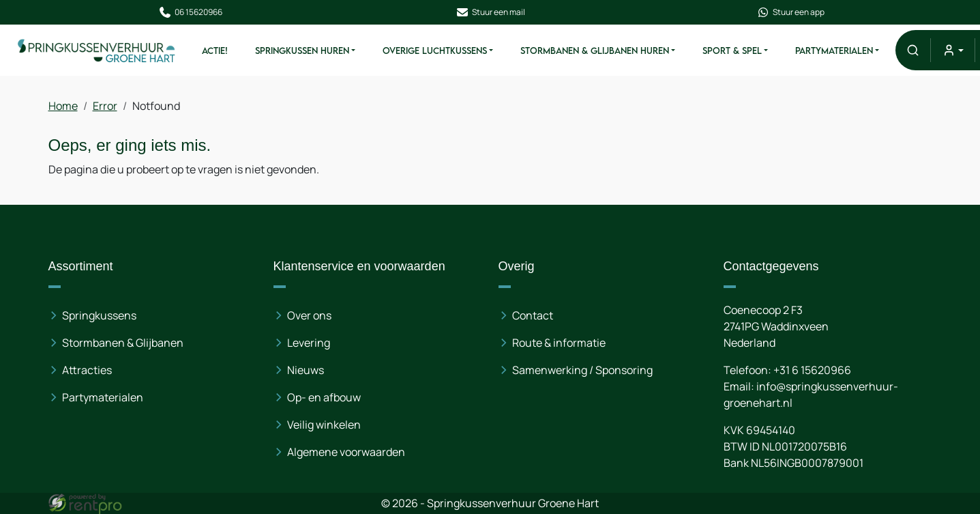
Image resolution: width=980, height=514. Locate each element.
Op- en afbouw (324, 397)
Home (63, 106)
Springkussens (99, 315)
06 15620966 (190, 12)
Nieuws (306, 370)
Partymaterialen (834, 51)
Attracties (87, 370)
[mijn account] (952, 50)
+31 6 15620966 (812, 370)
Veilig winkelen (324, 425)
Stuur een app (790, 12)
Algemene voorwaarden (346, 452)
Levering (309, 343)
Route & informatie (559, 343)
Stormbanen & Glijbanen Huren (595, 51)
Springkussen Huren (302, 51)
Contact (533, 315)
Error (105, 106)
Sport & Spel (732, 51)
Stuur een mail (490, 12)
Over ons (309, 315)
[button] (913, 50)
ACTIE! (215, 51)
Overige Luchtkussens (435, 51)
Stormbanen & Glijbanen (123, 343)
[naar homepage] (97, 50)
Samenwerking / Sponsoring (582, 370)
